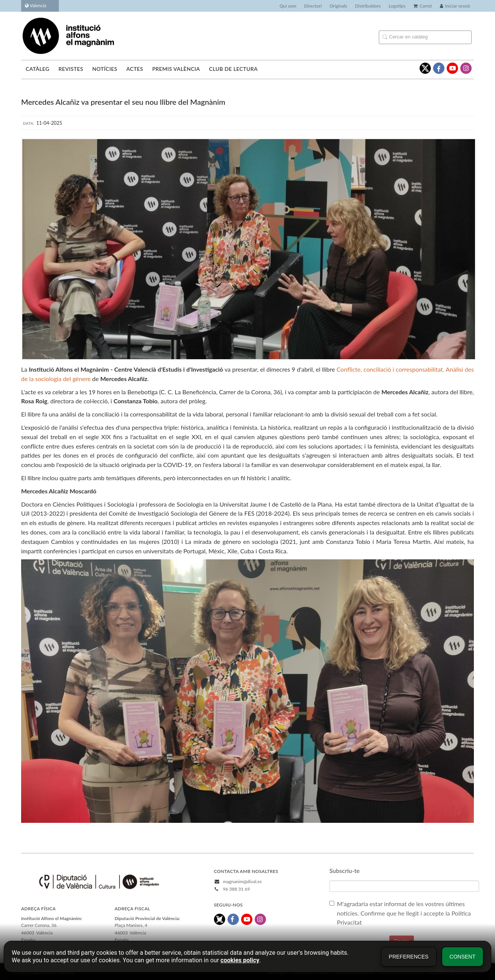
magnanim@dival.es (242, 881)
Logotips (397, 6)
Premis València (176, 69)
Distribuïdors (368, 6)
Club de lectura (233, 69)
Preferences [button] (409, 957)
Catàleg (38, 69)
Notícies (105, 69)
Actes (135, 69)
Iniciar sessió (455, 6)
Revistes (71, 69)
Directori (313, 6)
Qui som (288, 6)
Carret (423, 6)
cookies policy (240, 960)
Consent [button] (463, 957)
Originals (339, 6)
